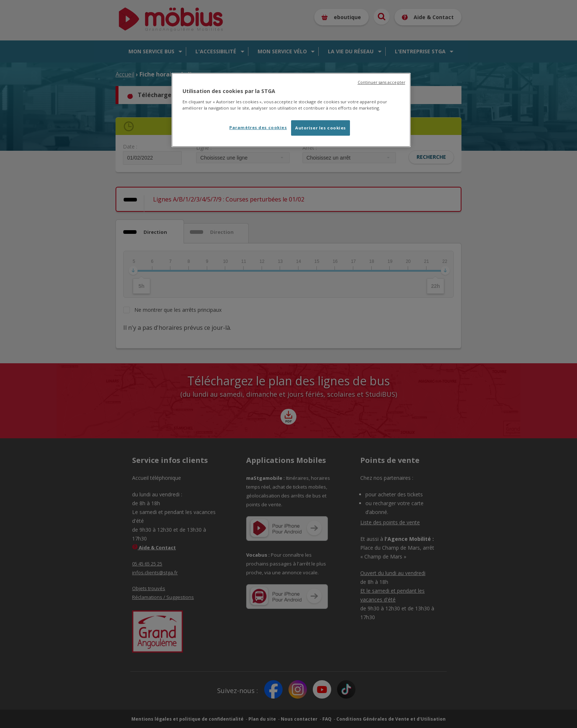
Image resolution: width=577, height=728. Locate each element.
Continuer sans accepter (381, 82)
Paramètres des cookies (258, 127)
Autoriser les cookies (321, 128)
